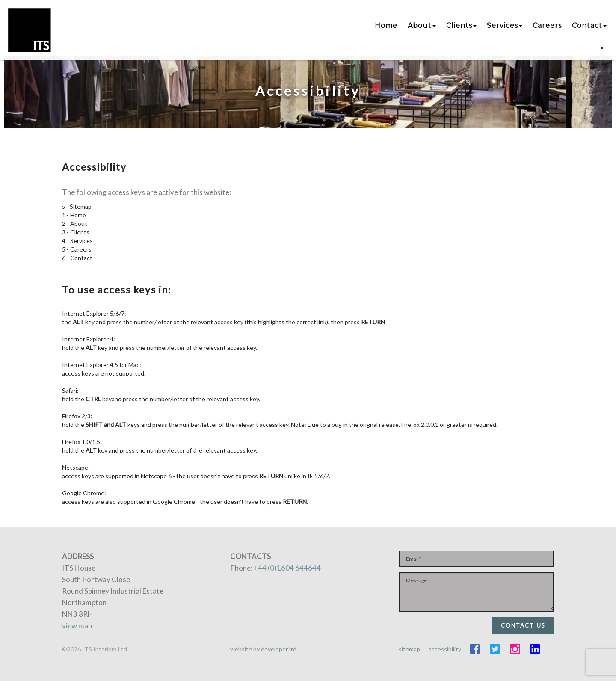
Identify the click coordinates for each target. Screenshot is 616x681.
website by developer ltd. (264, 649)
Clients (461, 25)
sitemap (409, 649)
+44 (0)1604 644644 (287, 568)
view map (77, 626)
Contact (589, 25)
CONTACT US (523, 625)
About (422, 25)
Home (386, 25)
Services (505, 25)
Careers (547, 25)
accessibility (445, 649)
